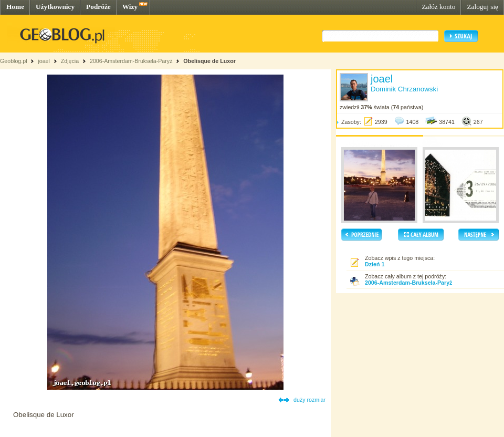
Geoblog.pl (14, 61)
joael (44, 61)
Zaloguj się (482, 7)
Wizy (130, 7)
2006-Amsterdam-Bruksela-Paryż (131, 61)
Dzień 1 (375, 264)
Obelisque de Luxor (209, 61)
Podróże (98, 7)
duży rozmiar (309, 400)
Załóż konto (438, 7)
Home (15, 7)
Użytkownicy (55, 7)
